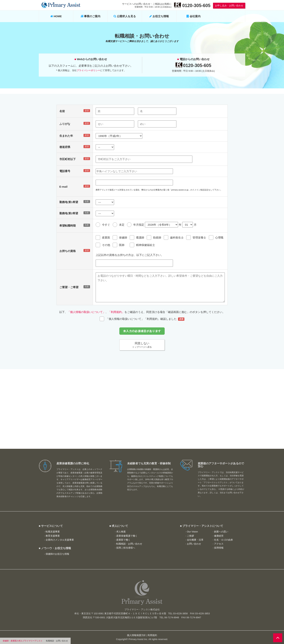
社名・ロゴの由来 (224, 540)
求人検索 (121, 532)
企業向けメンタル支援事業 (60, 540)
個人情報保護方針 (136, 635)
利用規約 (152, 635)
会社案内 (194, 16)
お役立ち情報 (159, 16)
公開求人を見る (125, 16)
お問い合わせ (194, 544)
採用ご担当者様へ (126, 548)
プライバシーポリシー (88, 70)
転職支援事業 (53, 532)
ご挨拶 (190, 536)
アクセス (219, 544)
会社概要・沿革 (195, 540)
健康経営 (219, 536)
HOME (56, 16)
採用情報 (219, 548)
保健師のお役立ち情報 (57, 554)
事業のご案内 (90, 16)
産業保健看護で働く (127, 536)
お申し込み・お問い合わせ (229, 6)
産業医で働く (123, 540)
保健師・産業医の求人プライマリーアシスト (23, 641)
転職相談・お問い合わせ (129, 544)
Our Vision (192, 532)
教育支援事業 (53, 536)
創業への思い (221, 532)
